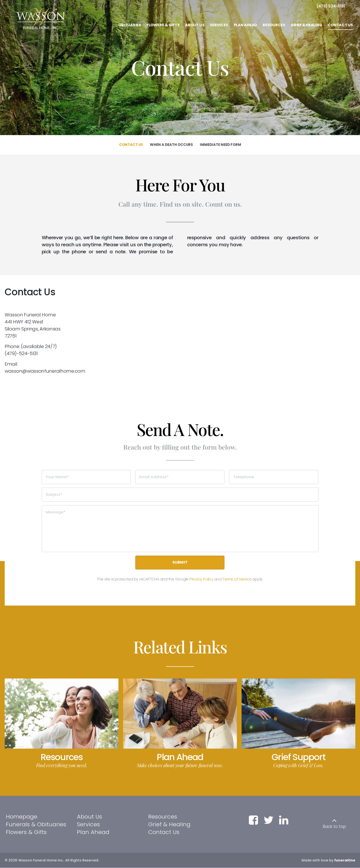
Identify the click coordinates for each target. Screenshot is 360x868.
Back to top (334, 826)
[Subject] (180, 495)
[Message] (180, 529)
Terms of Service (237, 579)
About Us (89, 817)
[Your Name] (86, 477)
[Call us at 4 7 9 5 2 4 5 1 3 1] (331, 6)
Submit (180, 563)
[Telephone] (274, 477)
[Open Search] (354, 6)
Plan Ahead (180, 757)
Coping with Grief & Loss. (298, 765)
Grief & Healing (169, 824)
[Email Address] (180, 477)
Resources (62, 757)
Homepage (22, 817)
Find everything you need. (62, 765)
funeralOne (345, 860)
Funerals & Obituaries (36, 824)
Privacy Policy (201, 579)
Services (88, 824)
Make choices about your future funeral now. (180, 765)
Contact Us (164, 832)
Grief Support (298, 757)
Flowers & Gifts (26, 832)
